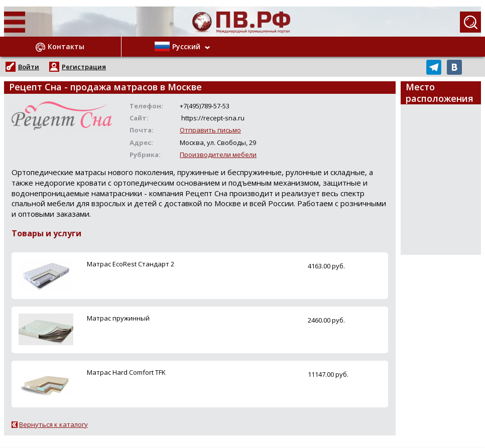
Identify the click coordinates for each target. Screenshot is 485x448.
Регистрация (84, 67)
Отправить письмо (210, 130)
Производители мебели (218, 155)
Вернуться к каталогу (53, 424)
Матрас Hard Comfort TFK (126, 372)
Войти (29, 67)
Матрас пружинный (118, 318)
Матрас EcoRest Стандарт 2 (131, 264)
